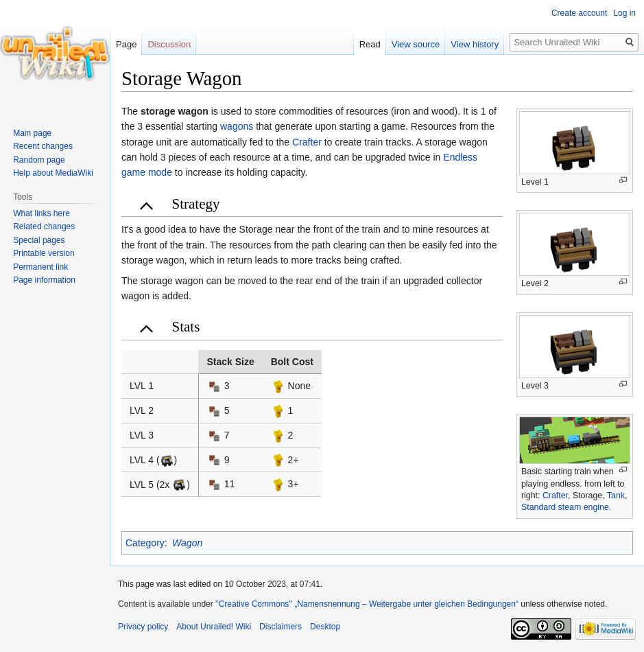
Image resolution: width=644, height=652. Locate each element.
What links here (41, 213)
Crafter (555, 496)
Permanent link (40, 267)
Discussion (169, 44)
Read (370, 44)
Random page (39, 160)
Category (145, 543)
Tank (616, 496)
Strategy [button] (196, 204)
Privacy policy (143, 627)
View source (416, 44)
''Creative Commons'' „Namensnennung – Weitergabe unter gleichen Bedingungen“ (367, 604)
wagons (237, 126)
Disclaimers (281, 627)
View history (475, 44)
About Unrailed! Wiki (214, 627)
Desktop (325, 627)
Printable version (44, 253)
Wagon (187, 543)
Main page (32, 133)
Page (126, 44)
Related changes (44, 226)
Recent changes (43, 146)
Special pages (39, 240)
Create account (579, 13)
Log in (624, 13)
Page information (44, 280)
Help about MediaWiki (53, 173)
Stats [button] (186, 327)
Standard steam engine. (566, 507)
